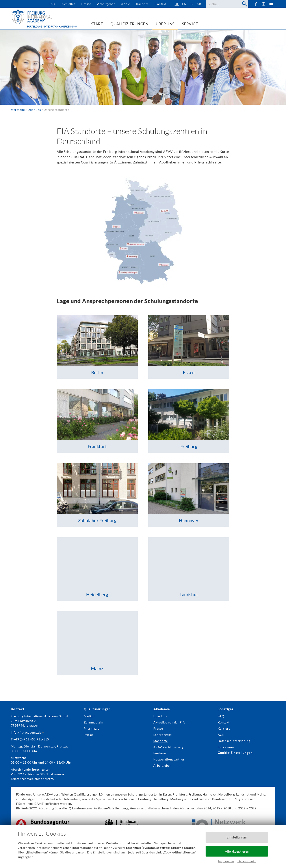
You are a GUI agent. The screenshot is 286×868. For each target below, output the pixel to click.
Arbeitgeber (106, 4)
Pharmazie (91, 728)
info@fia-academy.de (28, 732)
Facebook (256, 4)
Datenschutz (247, 861)
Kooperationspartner (169, 759)
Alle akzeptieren (237, 851)
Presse (86, 4)
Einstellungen (237, 837)
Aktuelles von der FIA (169, 722)
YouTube (271, 4)
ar (199, 4)
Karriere (142, 4)
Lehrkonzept (162, 735)
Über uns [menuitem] (165, 24)
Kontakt (161, 4)
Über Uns (160, 716)
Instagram (264, 4)
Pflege (88, 735)
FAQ (52, 4)
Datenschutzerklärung (234, 741)
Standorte (161, 741)
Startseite (18, 110)
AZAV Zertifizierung (168, 747)
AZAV (125, 4)
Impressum (226, 861)
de (177, 4)
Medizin (90, 716)
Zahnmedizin (93, 722)
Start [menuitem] (97, 24)
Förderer (160, 753)
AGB (221, 735)
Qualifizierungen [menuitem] (129, 24)
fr (192, 4)
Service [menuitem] (190, 24)
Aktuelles (68, 4)
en (184, 4)
